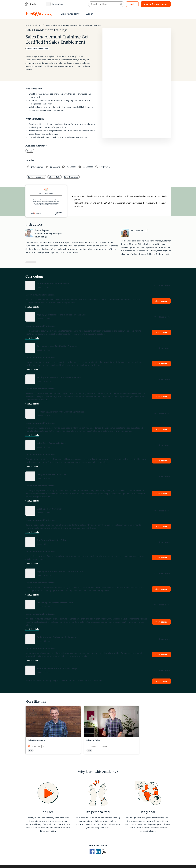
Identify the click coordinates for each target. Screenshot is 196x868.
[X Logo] (104, 851)
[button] (98, 285)
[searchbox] (106, 4)
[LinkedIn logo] (99, 851)
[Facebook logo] (93, 851)
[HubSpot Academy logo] (39, 14)
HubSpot (41, 237)
